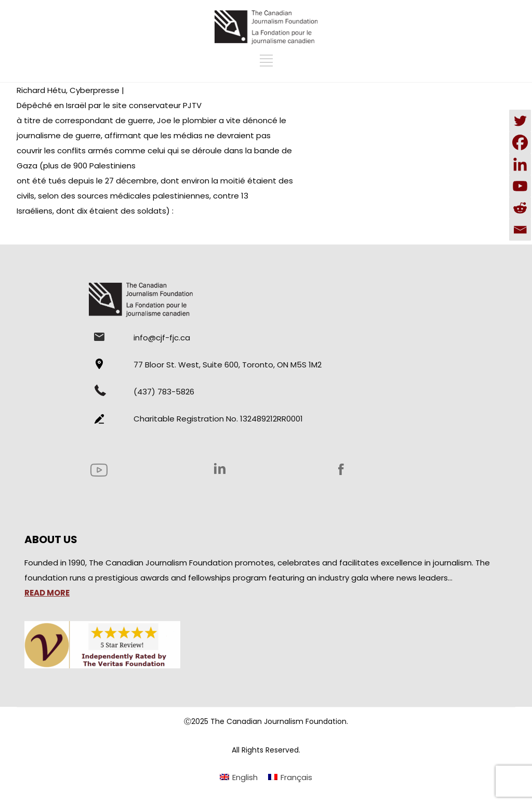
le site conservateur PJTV (152, 105)
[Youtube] (520, 186)
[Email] (520, 230)
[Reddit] (520, 208)
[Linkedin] (520, 164)
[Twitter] (520, 121)
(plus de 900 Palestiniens (88, 166)
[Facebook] (520, 142)
